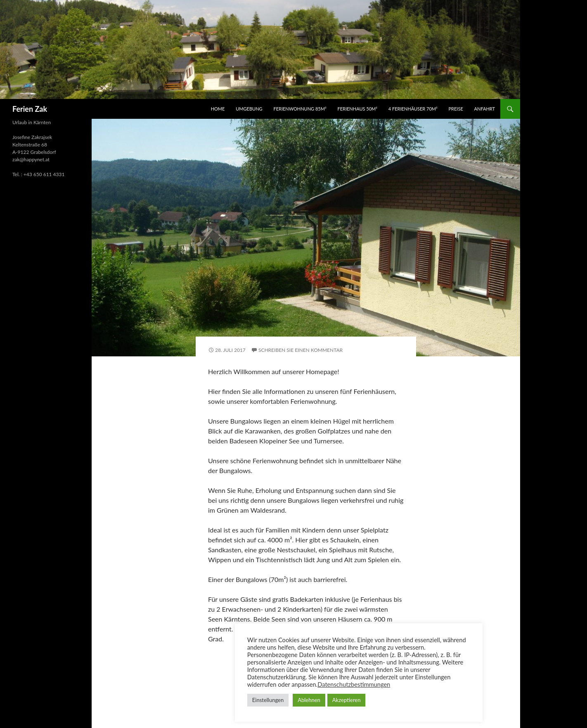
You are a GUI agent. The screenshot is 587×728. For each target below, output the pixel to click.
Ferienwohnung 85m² (300, 109)
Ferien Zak (30, 109)
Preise (456, 109)
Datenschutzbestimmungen (354, 684)
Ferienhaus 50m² (357, 109)
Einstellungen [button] (268, 700)
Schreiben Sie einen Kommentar (301, 350)
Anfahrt (485, 109)
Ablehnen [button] (309, 700)
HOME (218, 109)
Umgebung (249, 109)
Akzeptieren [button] (347, 700)
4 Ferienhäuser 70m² (413, 109)
